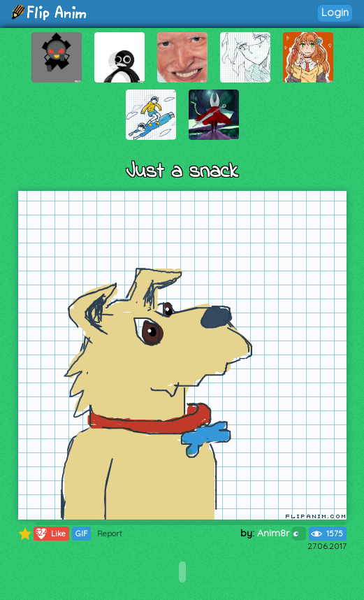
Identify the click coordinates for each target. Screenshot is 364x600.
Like (50, 534)
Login (335, 12)
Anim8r (282, 533)
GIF (81, 534)
